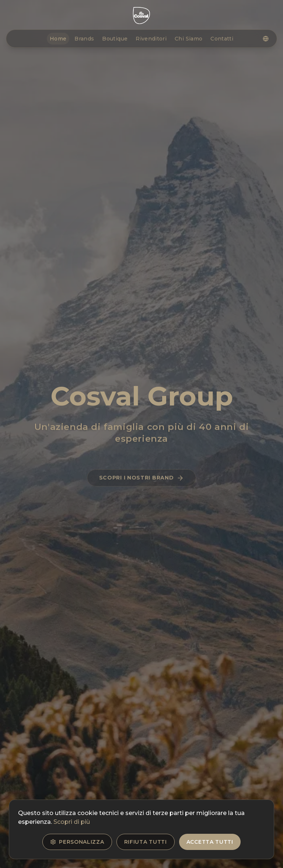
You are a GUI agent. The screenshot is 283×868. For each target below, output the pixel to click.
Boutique (115, 39)
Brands (84, 39)
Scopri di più (72, 822)
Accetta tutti (210, 842)
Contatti (222, 39)
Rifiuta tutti (146, 842)
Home (58, 39)
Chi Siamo (188, 39)
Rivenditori (151, 39)
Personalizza (77, 842)
